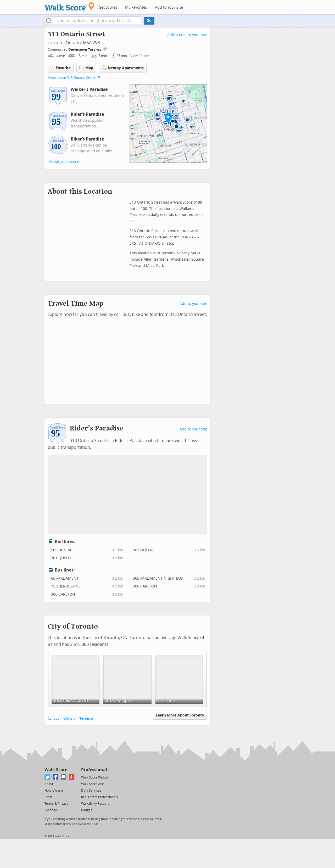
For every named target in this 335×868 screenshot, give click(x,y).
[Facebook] (56, 777)
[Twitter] (48, 777)
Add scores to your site (187, 35)
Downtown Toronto (85, 50)
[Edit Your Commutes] (105, 49)
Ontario (69, 718)
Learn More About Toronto (180, 715)
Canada (54, 718)
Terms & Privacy (56, 804)
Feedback (51, 810)
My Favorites (136, 7)
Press (49, 797)
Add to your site (193, 304)
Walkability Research (96, 804)
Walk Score (56, 770)
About (49, 784)
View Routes (140, 56)
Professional (94, 770)
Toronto (56, 43)
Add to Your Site (169, 7)
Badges (87, 810)
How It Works (54, 791)
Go (149, 21)
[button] (49, 21)
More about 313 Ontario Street (72, 78)
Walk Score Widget (95, 777)
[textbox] (97, 21)
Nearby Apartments (123, 68)
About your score (64, 162)
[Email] (64, 777)
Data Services (91, 791)
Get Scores (108, 7)
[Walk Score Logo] (69, 6)
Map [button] (86, 68)
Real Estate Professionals (99, 797)
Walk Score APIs (93, 784)
